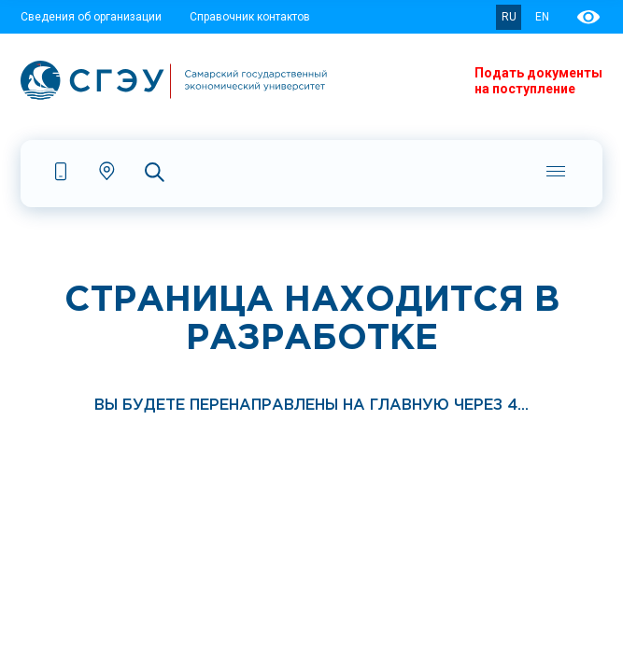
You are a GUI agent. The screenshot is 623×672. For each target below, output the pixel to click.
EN (542, 17)
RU (509, 17)
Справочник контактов (250, 17)
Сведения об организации (91, 17)
